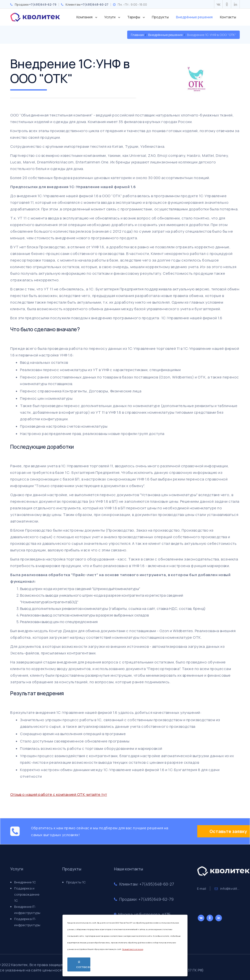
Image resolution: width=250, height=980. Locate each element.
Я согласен (83, 964)
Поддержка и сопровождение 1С (27, 894)
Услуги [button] (110, 17)
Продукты (160, 17)
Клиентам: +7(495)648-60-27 (144, 884)
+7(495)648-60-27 (95, 5)
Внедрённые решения (194, 17)
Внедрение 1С (25, 882)
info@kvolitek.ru (230, 889)
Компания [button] (85, 17)
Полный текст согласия (133, 949)
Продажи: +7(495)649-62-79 (144, 899)
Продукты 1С (76, 882)
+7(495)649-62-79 (43, 5)
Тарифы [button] (134, 17)
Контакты (228, 17)
